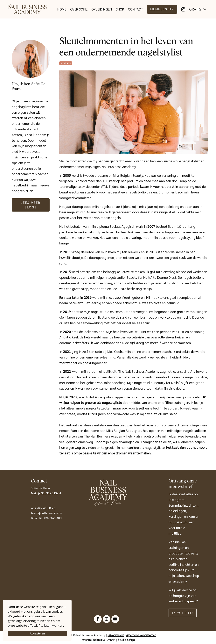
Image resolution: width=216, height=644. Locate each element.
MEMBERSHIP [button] (162, 9)
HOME (62, 9)
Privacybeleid (116, 635)
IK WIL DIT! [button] (183, 613)
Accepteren (37, 633)
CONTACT (135, 9)
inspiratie (66, 63)
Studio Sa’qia (126, 640)
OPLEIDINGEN (102, 9)
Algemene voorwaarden (141, 635)
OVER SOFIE (79, 9)
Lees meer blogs (31, 205)
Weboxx (98, 640)
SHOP (120, 9)
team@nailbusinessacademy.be (52, 513)
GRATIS (198, 9)
